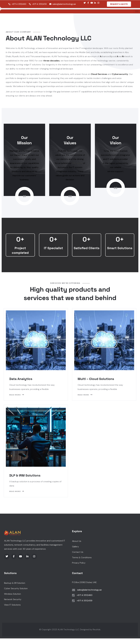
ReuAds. (97, 635)
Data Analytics (21, 384)
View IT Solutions (13, 611)
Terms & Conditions (82, 563)
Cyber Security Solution (16, 594)
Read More (17, 400)
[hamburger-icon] (137, 11)
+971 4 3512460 (17, 4)
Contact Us (78, 558)
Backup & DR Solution (15, 589)
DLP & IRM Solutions (25, 481)
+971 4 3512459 (38, 4)
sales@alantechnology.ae (63, 4)
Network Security (13, 605)
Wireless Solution (13, 600)
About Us (77, 547)
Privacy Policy (79, 569)
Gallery (76, 552)
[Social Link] (85, 3)
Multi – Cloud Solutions (96, 384)
